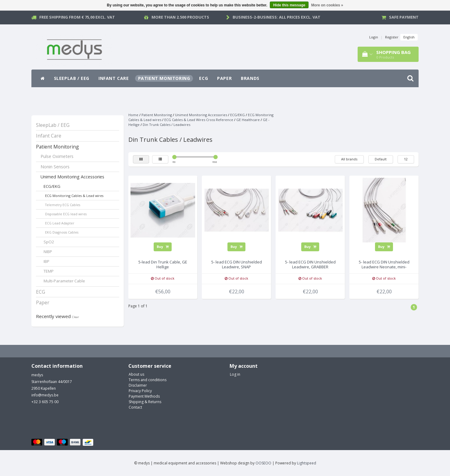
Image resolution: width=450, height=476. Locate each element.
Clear (75, 317)
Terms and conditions (148, 380)
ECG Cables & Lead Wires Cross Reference (199, 120)
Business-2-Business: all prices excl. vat (277, 17)
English (409, 37)
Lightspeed (307, 463)
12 (406, 159)
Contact (135, 407)
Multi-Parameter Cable (64, 281)
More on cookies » (327, 5)
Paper (224, 78)
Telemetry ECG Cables (63, 205)
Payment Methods (144, 396)
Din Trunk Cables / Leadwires (166, 125)
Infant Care (114, 78)
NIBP (48, 252)
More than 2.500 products (180, 17)
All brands (349, 159)
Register (392, 37)
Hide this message (289, 5)
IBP (46, 261)
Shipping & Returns (145, 402)
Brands (250, 78)
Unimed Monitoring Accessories (72, 177)
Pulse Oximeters (57, 156)
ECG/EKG (52, 186)
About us (136, 374)
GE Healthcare (248, 120)
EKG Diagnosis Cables (62, 232)
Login (374, 37)
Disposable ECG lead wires (66, 214)
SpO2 (49, 242)
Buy (163, 247)
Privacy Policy (140, 391)
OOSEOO (263, 463)
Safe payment (404, 17)
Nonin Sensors (55, 167)
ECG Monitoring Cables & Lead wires (74, 196)
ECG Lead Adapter (60, 223)
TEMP (49, 271)
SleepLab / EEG (72, 78)
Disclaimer (138, 385)
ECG (204, 78)
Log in (235, 374)
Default (381, 159)
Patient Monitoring (164, 78)
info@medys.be (45, 395)
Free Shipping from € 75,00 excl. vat (77, 17)
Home (133, 115)
